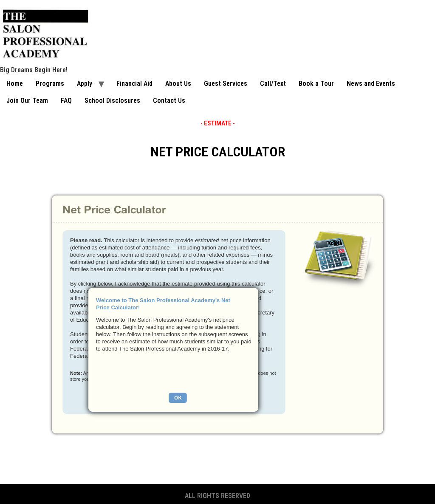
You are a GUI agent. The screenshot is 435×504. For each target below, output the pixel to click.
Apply (85, 84)
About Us (178, 84)
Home (15, 84)
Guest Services (226, 84)
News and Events (371, 84)
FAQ (66, 101)
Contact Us (169, 101)
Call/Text (273, 84)
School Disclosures (112, 101)
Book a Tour (316, 84)
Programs (50, 84)
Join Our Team (27, 101)
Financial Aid (134, 84)
